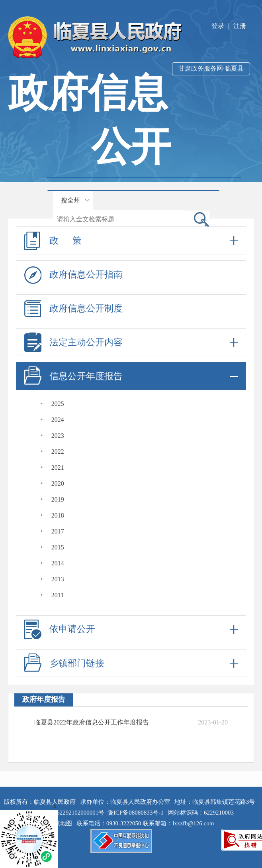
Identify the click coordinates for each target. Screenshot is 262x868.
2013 (58, 579)
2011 (58, 595)
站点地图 (62, 823)
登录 (218, 26)
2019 (58, 499)
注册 (240, 26)
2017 (58, 531)
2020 (58, 483)
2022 (58, 452)
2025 (58, 404)
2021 (58, 467)
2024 (58, 420)
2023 (58, 436)
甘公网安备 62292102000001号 (65, 813)
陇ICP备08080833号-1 (136, 813)
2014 (58, 563)
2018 (58, 515)
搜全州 (70, 200)
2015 (58, 547)
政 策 (131, 240)
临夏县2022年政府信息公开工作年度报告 (92, 722)
